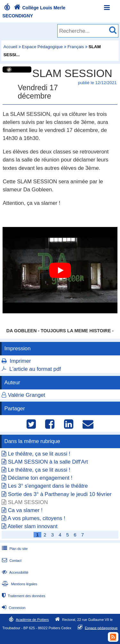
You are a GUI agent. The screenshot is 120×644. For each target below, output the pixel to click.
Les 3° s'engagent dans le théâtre (48, 486)
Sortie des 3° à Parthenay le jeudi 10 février (60, 494)
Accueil (10, 47)
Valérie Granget (27, 395)
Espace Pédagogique (43, 47)
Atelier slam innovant (33, 526)
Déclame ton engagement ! (40, 478)
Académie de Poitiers (32, 620)
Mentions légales (19, 584)
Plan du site (14, 549)
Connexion (13, 608)
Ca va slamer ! (25, 510)
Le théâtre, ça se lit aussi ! (39, 454)
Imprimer (20, 361)
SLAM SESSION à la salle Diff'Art (48, 462)
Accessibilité (15, 572)
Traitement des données (23, 596)
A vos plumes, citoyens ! (36, 518)
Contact (11, 561)
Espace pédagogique (101, 628)
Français (76, 47)
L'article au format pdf (35, 369)
